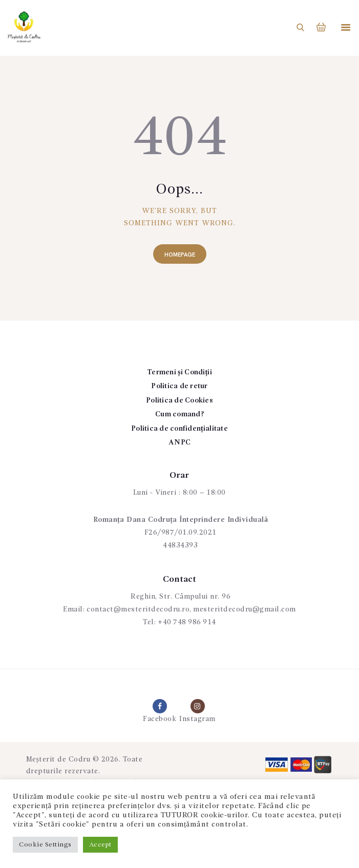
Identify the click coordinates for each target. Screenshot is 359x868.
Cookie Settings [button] (45, 845)
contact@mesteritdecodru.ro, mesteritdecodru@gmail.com (192, 609)
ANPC (179, 442)
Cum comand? (180, 414)
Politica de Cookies (179, 400)
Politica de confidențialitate (179, 429)
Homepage (180, 255)
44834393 (180, 545)
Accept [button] (100, 845)
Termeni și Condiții (179, 372)
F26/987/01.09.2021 (181, 533)
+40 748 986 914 (187, 622)
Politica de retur (179, 386)
